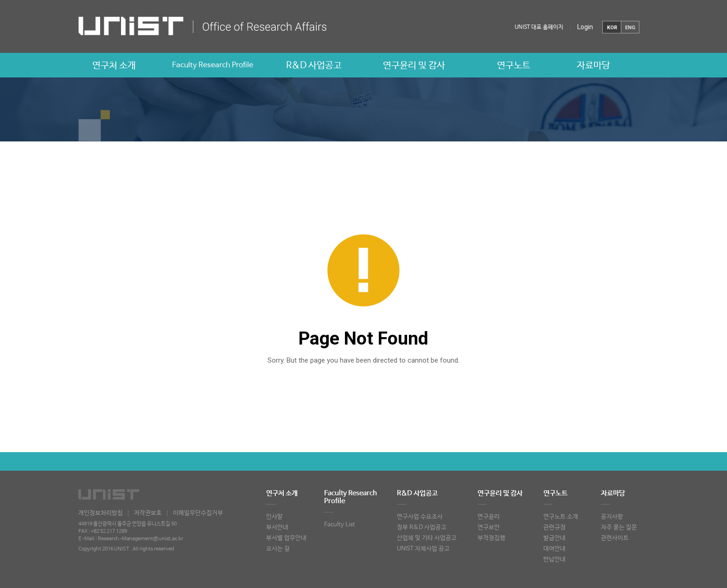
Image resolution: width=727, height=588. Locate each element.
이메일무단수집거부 (198, 513)
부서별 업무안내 (286, 538)
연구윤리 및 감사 (414, 66)
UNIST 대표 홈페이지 (539, 27)
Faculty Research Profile (213, 65)
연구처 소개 (114, 66)
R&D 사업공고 (314, 66)
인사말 (274, 517)
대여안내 (555, 549)
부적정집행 (491, 538)
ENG (630, 28)
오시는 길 (278, 549)
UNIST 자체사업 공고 (423, 549)
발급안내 (555, 538)
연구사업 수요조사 (420, 517)
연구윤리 (489, 517)
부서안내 (277, 527)
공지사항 (612, 517)
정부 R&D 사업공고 (422, 527)
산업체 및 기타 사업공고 (427, 538)
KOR (612, 28)
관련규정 (555, 527)
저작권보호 (148, 513)
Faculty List (340, 525)
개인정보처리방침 (101, 513)
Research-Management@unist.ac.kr (140, 539)
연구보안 (489, 527)
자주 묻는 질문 (619, 527)
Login (585, 27)
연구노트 (514, 66)
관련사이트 (615, 538)
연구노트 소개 (561, 517)
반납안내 (555, 559)
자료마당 (593, 66)
